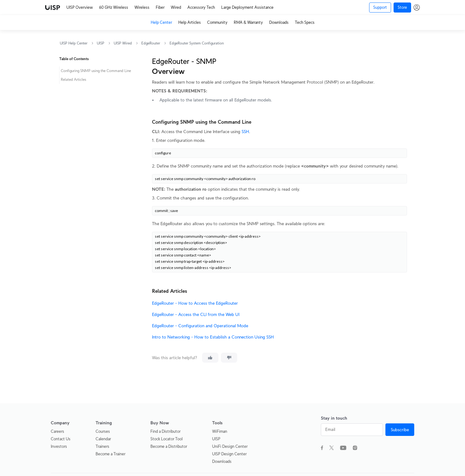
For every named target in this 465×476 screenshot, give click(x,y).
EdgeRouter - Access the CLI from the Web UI (196, 314)
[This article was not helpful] (229, 358)
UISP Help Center (74, 43)
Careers (57, 431)
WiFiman (220, 431)
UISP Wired (123, 43)
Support (380, 7)
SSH (245, 132)
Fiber (160, 7)
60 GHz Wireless (114, 7)
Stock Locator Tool (167, 439)
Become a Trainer (110, 454)
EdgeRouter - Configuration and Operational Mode (200, 326)
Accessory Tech (201, 7)
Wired (176, 7)
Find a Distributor (165, 431)
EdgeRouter (151, 43)
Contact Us (61, 439)
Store (402, 7)
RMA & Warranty (248, 22)
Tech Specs (305, 22)
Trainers (102, 446)
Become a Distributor (169, 446)
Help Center (161, 22)
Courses (103, 431)
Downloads (279, 22)
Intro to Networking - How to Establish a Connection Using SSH (213, 337)
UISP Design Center (229, 454)
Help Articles (190, 22)
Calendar (103, 439)
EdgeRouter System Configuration (197, 43)
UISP (101, 43)
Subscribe (400, 430)
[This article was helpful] (210, 358)
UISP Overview (80, 7)
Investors (59, 446)
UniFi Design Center (230, 446)
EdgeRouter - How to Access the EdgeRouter (195, 303)
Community (217, 22)
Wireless (142, 7)
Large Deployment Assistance (247, 7)
